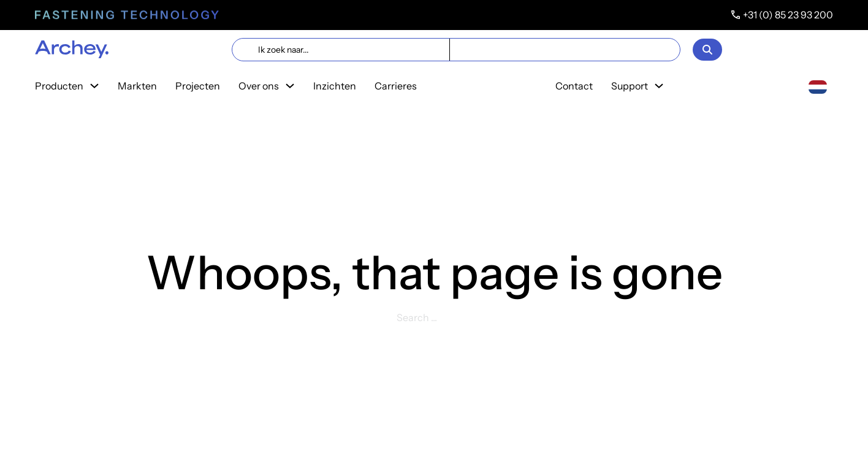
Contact (574, 86)
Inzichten (335, 86)
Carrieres (396, 86)
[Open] (707, 50)
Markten (137, 86)
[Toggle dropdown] (94, 86)
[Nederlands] (818, 86)
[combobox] (818, 86)
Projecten (198, 86)
